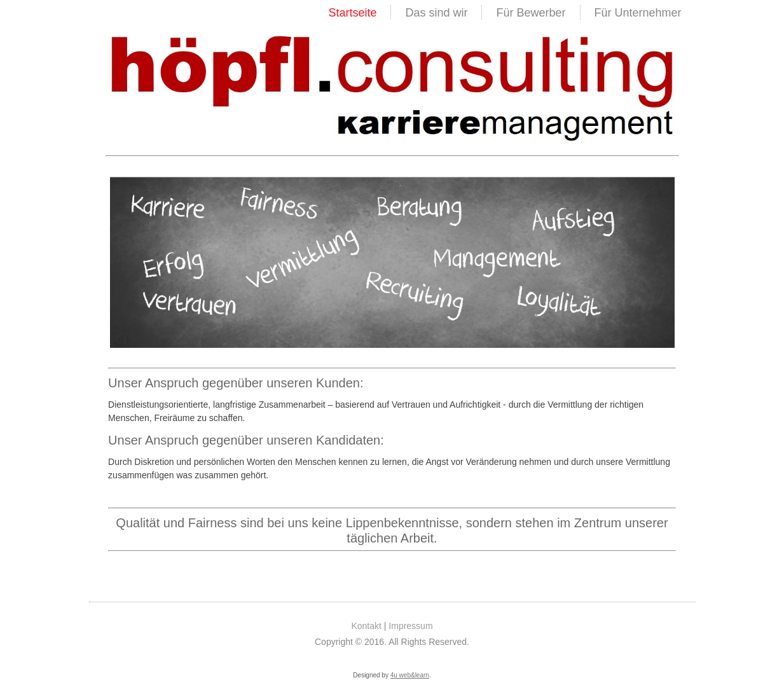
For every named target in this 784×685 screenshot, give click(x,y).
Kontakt (366, 626)
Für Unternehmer (638, 13)
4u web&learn (410, 675)
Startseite (352, 13)
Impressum (410, 626)
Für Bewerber (531, 13)
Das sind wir (436, 13)
